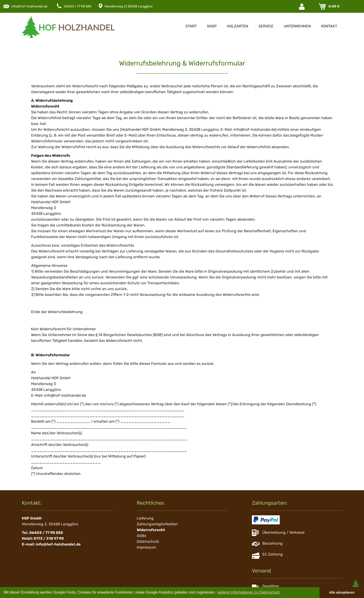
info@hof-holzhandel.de (29, 6)
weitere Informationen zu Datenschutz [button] (249, 592)
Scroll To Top (356, 586)
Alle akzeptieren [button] (342, 592)
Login (302, 7)
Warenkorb (323, 7)
